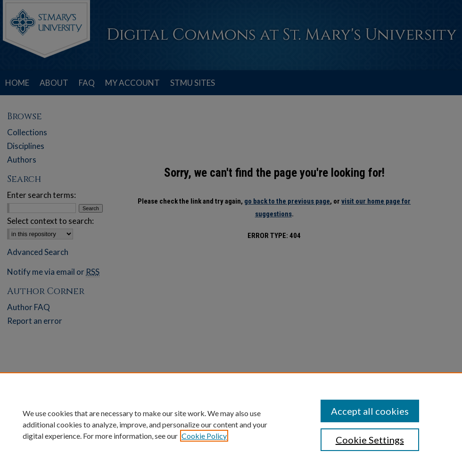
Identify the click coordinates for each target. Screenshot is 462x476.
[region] (231, 424)
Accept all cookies (370, 411)
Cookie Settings (370, 440)
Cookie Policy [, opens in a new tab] (204, 436)
